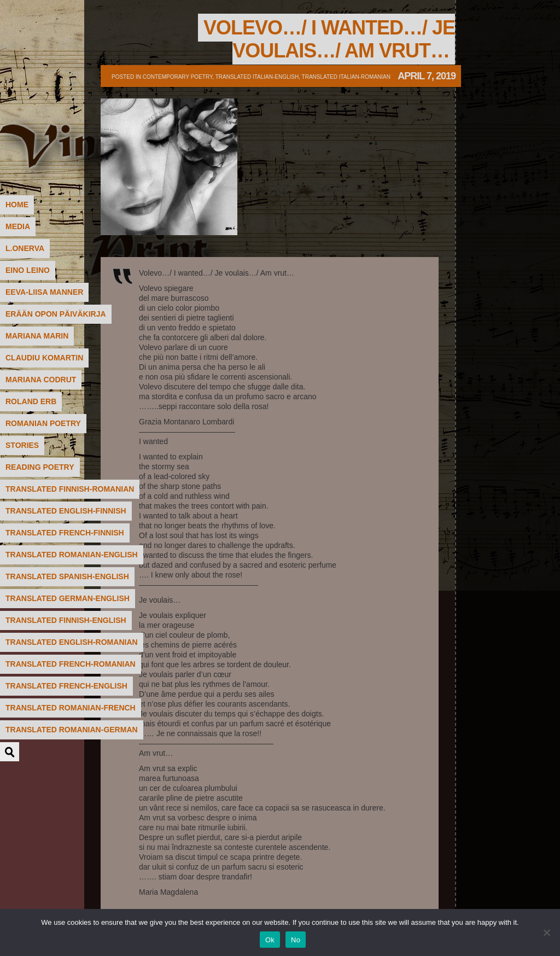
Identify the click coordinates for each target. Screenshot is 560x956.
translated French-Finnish (65, 533)
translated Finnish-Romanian (70, 489)
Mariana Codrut (41, 380)
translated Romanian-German (72, 730)
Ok (270, 940)
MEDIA (18, 226)
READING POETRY (40, 467)
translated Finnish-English (66, 620)
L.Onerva (25, 248)
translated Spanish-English (67, 576)
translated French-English (66, 686)
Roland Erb (31, 401)
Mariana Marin (37, 336)
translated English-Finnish (66, 511)
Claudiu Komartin (44, 358)
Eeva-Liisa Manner (44, 292)
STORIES (22, 445)
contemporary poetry (178, 77)
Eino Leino (28, 270)
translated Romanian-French (71, 708)
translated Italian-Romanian (346, 77)
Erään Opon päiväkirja (56, 314)
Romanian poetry (43, 423)
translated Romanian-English (72, 555)
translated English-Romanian (72, 642)
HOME (17, 205)
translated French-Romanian (71, 664)
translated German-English (68, 598)
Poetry (90, 52)
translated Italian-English (257, 77)
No (296, 940)
